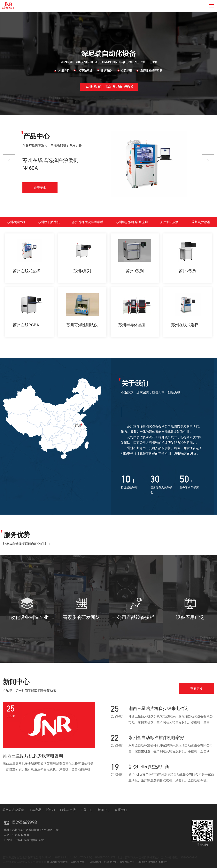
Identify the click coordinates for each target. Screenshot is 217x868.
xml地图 (143, 862)
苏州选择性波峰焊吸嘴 (88, 222)
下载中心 (87, 810)
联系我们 (121, 810)
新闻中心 (104, 810)
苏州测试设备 (170, 222)
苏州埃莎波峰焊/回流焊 (132, 222)
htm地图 (153, 862)
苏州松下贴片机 (49, 222)
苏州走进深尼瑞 (13, 810)
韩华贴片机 (111, 862)
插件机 (51, 810)
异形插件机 (78, 862)
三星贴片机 (94, 862)
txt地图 (163, 862)
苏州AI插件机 (16, 222)
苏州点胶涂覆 (201, 222)
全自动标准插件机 (58, 862)
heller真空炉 (128, 862)
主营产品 (35, 810)
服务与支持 (68, 810)
